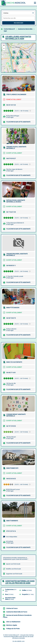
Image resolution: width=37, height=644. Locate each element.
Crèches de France (12, 608)
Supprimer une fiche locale (14, 574)
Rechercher (18, 23)
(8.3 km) (10, 599)
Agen (5, 31)
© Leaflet (28, 71)
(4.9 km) (27, 590)
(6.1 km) (28, 594)
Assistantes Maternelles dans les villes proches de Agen (20, 582)
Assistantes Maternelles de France (17, 612)
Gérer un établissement (13, 622)
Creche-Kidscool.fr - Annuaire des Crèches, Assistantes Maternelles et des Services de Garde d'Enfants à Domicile (19, 637)
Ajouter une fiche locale (13, 564)
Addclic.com (21, 641)
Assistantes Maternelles (25, 29)
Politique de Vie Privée (13, 629)
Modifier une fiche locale (13, 569)
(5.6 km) (9, 594)
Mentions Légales (12, 625)
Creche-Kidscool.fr (9, 29)
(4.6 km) (11, 590)
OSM (34, 71)
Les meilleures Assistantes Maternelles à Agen (18, 38)
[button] (21, 54)
